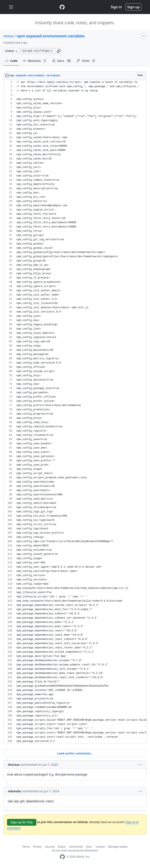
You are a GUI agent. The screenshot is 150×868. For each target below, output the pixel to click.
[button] (59, 51)
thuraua (14, 765)
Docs (89, 847)
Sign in (116, 7)
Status (62, 847)
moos (8, 36)
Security (50, 847)
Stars (62, 61)
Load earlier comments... (75, 753)
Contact (100, 847)
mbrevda (14, 791)
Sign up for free (22, 822)
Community (76, 847)
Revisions (35, 61)
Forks (86, 61)
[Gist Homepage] (62, 7)
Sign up (133, 7)
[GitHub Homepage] (62, 857)
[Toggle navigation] (11, 7)
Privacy (37, 847)
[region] (75, 412)
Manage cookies (118, 847)
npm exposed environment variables (51, 36)
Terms (26, 847)
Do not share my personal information (75, 850)
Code (11, 61)
